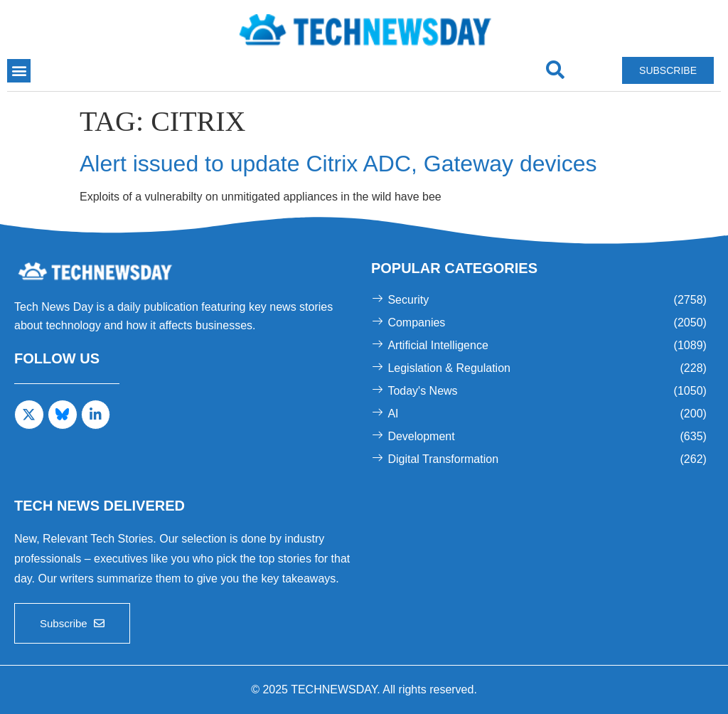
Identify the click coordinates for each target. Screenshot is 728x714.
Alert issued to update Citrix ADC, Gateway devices (338, 164)
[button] (19, 71)
